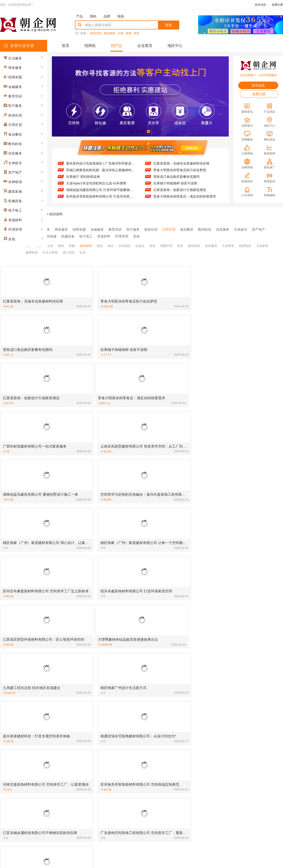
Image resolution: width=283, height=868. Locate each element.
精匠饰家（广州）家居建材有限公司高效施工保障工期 (55, 624)
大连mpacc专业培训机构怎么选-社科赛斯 (96, 183)
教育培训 (115, 229)
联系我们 (83, 812)
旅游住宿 (151, 229)
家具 (180, 245)
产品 (79, 16)
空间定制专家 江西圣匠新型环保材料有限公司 (54, 699)
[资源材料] (12, 624)
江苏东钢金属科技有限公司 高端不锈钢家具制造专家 (244, 713)
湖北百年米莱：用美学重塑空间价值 (47, 693)
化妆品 (140, 245)
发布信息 (260, 5)
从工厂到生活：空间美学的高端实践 (47, 645)
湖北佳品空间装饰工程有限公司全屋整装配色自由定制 (55, 713)
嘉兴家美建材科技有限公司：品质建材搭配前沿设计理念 (55, 590)
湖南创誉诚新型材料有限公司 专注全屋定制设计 (244, 597)
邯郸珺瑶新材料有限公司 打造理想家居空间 (147, 569)
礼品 (83, 251)
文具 (50, 245)
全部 (29, 229)
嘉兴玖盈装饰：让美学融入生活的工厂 (49, 734)
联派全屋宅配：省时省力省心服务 (140, 638)
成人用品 (69, 251)
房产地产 (258, 229)
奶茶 (137, 33)
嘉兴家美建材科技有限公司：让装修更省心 (241, 775)
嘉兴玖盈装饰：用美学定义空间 (233, 740)
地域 (121, 16)
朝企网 (27, 214)
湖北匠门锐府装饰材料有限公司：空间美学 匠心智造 (55, 658)
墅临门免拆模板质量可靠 (39, 754)
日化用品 (125, 245)
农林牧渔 (32, 236)
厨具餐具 (211, 245)
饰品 (111, 245)
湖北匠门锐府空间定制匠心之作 (138, 686)
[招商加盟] (201, 556)
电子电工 (86, 236)
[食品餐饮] (201, 727)
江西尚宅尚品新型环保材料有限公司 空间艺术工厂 (244, 747)
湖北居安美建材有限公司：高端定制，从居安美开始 (150, 727)
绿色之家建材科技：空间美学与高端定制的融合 (244, 734)
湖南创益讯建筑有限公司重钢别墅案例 (238, 672)
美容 (152, 245)
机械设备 (68, 236)
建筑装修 (50, 236)
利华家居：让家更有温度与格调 (233, 658)
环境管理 (122, 236)
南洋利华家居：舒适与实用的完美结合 (238, 645)
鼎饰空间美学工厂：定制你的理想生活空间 (147, 754)
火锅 (121, 33)
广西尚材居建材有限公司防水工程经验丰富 (52, 740)
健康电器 (32, 251)
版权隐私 (141, 812)
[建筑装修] (12, 556)
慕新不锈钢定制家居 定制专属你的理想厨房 (147, 693)
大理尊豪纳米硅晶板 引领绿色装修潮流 (144, 597)
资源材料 (104, 236)
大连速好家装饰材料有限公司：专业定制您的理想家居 (244, 638)
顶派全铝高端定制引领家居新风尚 (140, 665)
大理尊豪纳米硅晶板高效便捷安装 (140, 611)
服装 (61, 245)
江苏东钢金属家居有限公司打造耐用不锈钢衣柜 (244, 576)
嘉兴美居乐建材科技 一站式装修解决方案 (240, 693)
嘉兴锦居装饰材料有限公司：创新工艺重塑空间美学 (55, 652)
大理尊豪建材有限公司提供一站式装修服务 (241, 706)
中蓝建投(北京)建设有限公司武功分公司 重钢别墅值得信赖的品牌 (55, 617)
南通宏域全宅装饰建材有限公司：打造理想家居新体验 (244, 617)
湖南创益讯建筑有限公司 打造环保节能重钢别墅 (101, 190)
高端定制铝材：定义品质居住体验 (46, 583)
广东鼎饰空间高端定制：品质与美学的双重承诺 (150, 706)
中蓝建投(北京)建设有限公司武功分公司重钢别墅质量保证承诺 (244, 754)
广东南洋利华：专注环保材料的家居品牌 (51, 672)
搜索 (169, 25)
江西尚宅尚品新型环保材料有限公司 (236, 604)
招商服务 (103, 812)
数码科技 (205, 229)
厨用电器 (245, 245)
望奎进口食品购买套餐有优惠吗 (176, 177)
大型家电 (228, 245)
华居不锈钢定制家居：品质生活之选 (236, 631)
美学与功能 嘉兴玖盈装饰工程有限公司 (238, 652)
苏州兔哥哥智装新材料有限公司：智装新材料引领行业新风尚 (150, 590)
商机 (93, 16)
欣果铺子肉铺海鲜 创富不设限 (175, 183)
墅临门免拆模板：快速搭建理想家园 (236, 583)
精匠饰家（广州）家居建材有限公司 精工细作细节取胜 (244, 679)
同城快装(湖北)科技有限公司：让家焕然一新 (53, 706)
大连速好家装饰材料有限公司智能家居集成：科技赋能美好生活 (150, 734)
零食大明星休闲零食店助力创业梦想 (180, 170)
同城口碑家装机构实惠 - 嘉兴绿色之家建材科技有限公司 (101, 170)
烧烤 (129, 33)
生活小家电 (50, 251)
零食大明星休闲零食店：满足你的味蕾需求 (185, 196)
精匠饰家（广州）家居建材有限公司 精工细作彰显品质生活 (55, 679)
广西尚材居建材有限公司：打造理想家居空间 (243, 611)
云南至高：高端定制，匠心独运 (138, 761)
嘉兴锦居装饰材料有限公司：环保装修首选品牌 (55, 768)
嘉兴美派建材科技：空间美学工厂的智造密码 (54, 727)
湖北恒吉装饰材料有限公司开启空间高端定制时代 (150, 740)
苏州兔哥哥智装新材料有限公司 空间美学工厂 (54, 638)
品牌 (107, 16)
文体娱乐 (241, 229)
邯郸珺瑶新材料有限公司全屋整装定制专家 (147, 747)
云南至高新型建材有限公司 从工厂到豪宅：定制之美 (55, 611)
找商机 (90, 46)
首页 (66, 46)
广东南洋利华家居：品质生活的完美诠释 (51, 597)
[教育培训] (12, 563)
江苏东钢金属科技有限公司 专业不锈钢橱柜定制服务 (55, 720)
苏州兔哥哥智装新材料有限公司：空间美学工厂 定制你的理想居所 (244, 761)
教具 (39, 245)
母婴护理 (166, 245)
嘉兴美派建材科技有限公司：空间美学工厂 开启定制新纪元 (150, 631)
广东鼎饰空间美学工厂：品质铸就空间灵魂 (52, 686)
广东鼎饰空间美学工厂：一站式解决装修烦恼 (148, 699)
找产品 (117, 46)
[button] (132, 131)
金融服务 (97, 229)
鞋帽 (72, 245)
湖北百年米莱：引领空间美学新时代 (236, 686)
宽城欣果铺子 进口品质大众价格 (45, 747)
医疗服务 (133, 229)
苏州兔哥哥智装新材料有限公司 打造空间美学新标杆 (101, 196)
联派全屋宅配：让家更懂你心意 (233, 624)
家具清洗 (96, 33)
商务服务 (61, 229)
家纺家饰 (194, 245)
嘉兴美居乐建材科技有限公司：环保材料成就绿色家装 (244, 569)
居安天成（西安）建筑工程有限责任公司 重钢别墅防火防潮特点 (150, 768)
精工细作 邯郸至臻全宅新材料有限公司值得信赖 (244, 665)
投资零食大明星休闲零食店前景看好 (142, 775)
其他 (136, 236)
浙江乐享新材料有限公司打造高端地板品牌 (52, 665)
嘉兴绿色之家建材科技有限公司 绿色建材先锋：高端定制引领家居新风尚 (244, 720)
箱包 (100, 245)
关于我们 (64, 812)
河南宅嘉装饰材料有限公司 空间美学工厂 (146, 604)
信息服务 (223, 229)
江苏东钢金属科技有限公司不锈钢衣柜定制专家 (55, 761)
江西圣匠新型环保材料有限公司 (44, 604)
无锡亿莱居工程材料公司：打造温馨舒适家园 (243, 699)
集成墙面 (110, 33)
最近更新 (161, 812)
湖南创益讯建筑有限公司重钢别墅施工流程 (147, 679)
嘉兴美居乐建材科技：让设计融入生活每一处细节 (150, 652)
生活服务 (43, 229)
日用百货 (169, 229)
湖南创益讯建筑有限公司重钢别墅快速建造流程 (150, 713)
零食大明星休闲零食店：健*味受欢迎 (237, 727)
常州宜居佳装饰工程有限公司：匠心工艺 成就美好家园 (150, 576)
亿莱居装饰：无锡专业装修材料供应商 (181, 163)
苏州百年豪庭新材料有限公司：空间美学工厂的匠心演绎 (150, 645)
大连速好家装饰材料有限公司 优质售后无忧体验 (55, 631)
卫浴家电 (262, 245)
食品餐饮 (187, 229)
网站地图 (180, 812)
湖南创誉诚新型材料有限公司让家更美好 (51, 576)
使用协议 (122, 812)
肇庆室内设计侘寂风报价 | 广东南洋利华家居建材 (101, 163)
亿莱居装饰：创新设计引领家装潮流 (180, 190)
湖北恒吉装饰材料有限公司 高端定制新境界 (147, 624)
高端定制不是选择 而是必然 (41, 569)
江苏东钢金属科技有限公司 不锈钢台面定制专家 (244, 768)
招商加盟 (79, 229)
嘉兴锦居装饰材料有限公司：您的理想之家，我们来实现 (55, 775)
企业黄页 (145, 46)
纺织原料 (56, 214)
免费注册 (277, 5)
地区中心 (175, 46)
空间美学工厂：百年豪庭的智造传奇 (142, 617)
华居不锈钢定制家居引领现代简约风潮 (143, 672)
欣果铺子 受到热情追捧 (83, 177)
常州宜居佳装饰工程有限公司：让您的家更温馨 (150, 583)
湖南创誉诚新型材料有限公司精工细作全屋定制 (150, 720)
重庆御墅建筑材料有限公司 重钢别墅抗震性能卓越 (150, 658)
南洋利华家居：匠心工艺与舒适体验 (236, 590)
